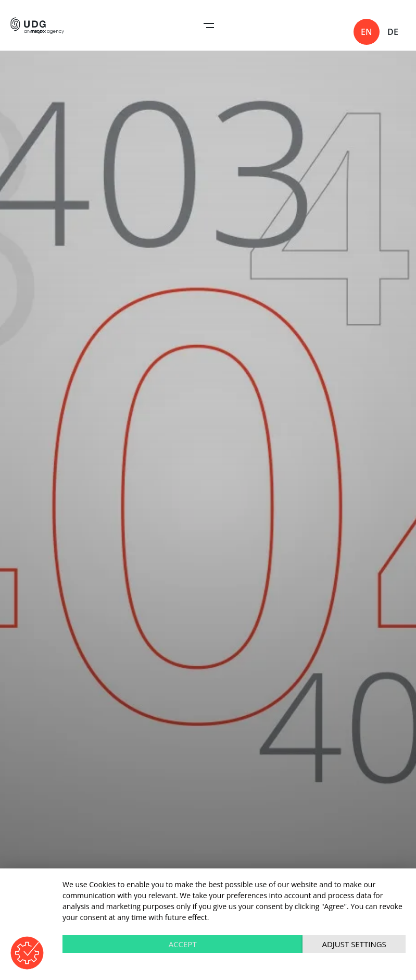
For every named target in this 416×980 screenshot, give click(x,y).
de (393, 32)
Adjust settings (354, 944)
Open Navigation (209, 26)
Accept (183, 944)
